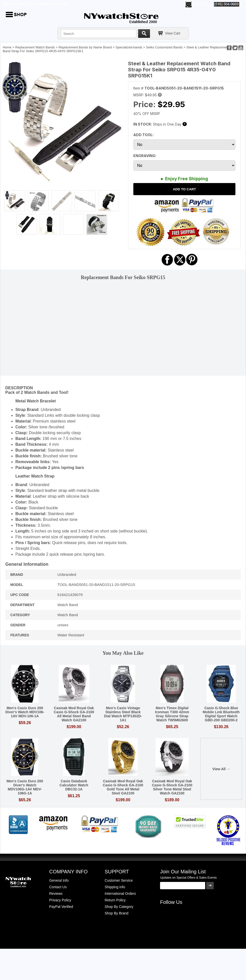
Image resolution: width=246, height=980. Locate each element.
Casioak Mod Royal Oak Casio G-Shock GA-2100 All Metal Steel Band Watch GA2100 (74, 714)
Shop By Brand (116, 913)
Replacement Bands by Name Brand (85, 47)
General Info (59, 880)
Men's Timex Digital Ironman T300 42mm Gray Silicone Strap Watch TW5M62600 (172, 714)
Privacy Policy (60, 900)
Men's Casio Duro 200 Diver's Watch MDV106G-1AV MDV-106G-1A (25, 787)
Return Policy (115, 900)
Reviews (56, 894)
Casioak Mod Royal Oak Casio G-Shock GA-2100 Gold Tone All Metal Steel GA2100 (123, 787)
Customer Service (119, 880)
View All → (221, 769)
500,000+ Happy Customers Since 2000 (35, 4)
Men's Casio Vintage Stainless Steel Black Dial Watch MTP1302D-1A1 (123, 714)
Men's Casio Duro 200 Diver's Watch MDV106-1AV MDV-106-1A (25, 712)
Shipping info (115, 887)
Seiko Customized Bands (164, 47)
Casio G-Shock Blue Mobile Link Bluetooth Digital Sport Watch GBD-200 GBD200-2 (221, 714)
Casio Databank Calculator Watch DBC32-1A (74, 785)
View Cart (173, 33)
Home (7, 47)
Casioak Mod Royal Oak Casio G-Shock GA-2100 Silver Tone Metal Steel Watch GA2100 (172, 787)
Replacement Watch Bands (35, 47)
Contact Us (58, 887)
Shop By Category (119, 907)
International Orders (120, 894)
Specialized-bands (129, 47)
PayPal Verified (61, 907)
